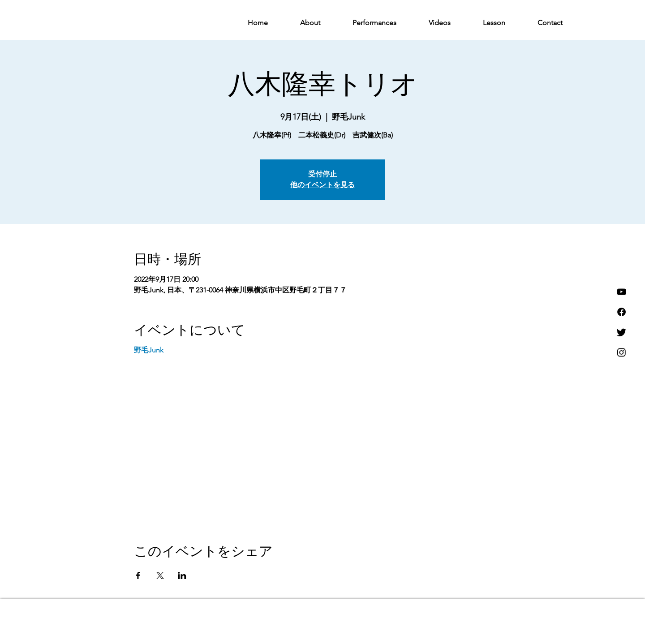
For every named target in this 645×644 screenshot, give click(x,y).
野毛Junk (149, 350)
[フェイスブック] (621, 312)
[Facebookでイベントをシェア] (138, 575)
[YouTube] (621, 292)
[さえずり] (621, 332)
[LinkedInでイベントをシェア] (182, 575)
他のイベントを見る (322, 185)
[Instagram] (621, 352)
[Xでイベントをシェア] (160, 575)
